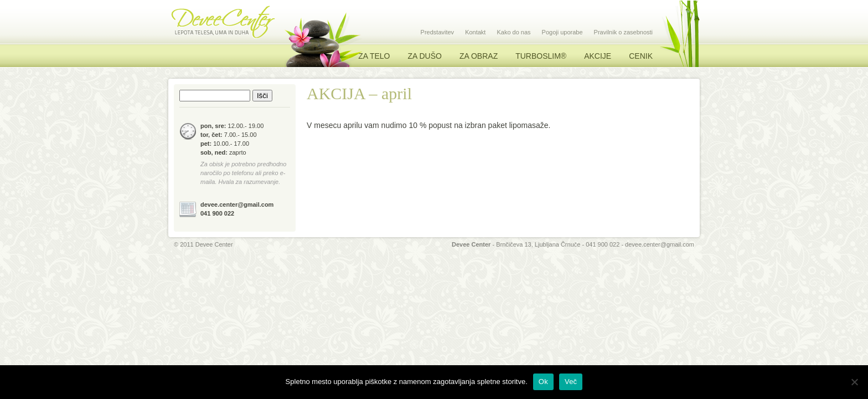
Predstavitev (438, 32)
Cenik (641, 56)
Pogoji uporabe (562, 32)
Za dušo (424, 56)
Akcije (598, 56)
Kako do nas (513, 32)
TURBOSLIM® (541, 56)
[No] (854, 382)
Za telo (374, 56)
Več (571, 382)
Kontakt (475, 32)
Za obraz (479, 56)
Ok (543, 382)
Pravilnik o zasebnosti (623, 32)
